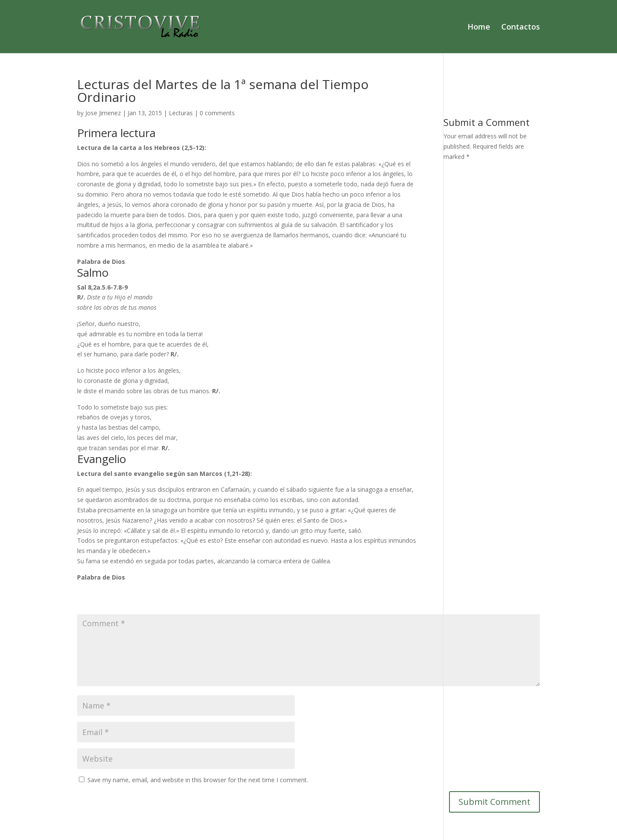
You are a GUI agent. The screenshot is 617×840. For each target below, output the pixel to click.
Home (479, 28)
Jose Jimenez (103, 113)
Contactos (521, 28)
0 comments (217, 113)
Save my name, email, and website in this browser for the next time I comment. (198, 780)
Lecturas (181, 113)
